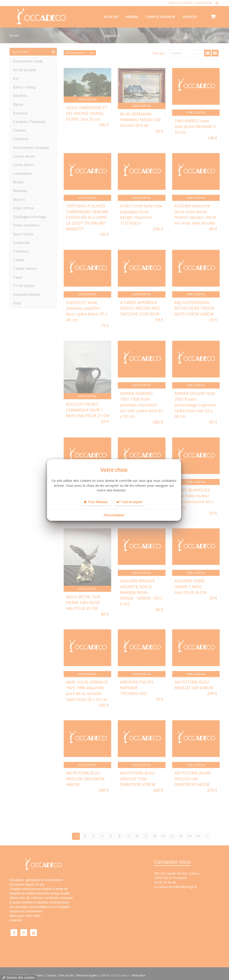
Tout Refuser (96, 502)
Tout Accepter (129, 502)
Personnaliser (114, 515)
